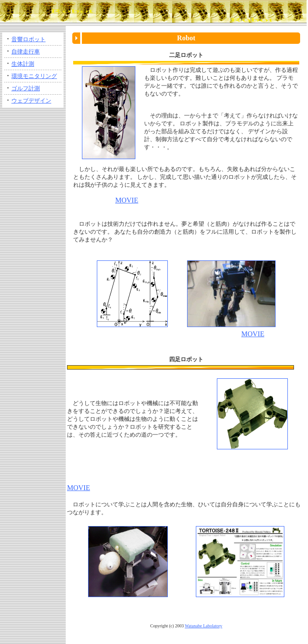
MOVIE (127, 200)
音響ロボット (28, 39)
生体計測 (23, 64)
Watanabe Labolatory (204, 626)
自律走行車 (26, 52)
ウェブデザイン (31, 101)
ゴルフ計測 (26, 88)
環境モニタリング (34, 76)
